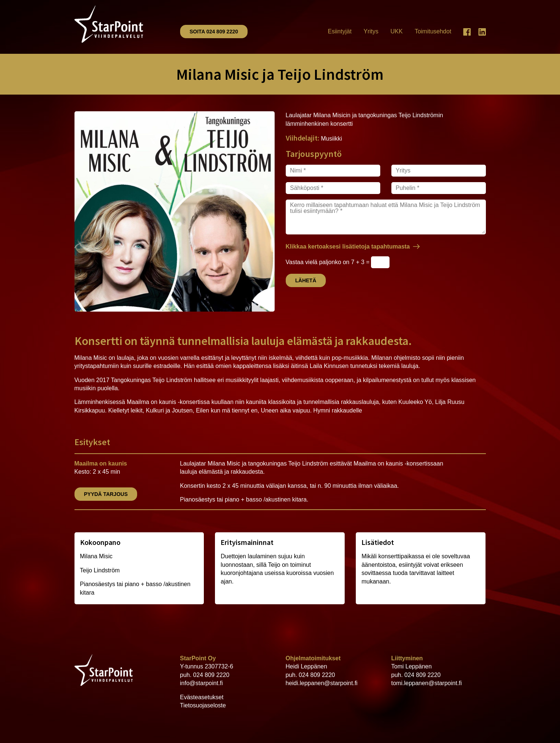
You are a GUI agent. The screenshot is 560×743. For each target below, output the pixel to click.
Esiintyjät (340, 31)
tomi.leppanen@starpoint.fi (427, 683)
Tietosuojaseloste (203, 705)
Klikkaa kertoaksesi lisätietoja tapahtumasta (348, 246)
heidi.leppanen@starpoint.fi (322, 683)
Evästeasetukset (202, 697)
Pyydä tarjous (106, 494)
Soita (214, 32)
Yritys (371, 31)
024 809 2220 (211, 675)
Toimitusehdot (433, 31)
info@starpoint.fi (202, 683)
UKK (397, 31)
